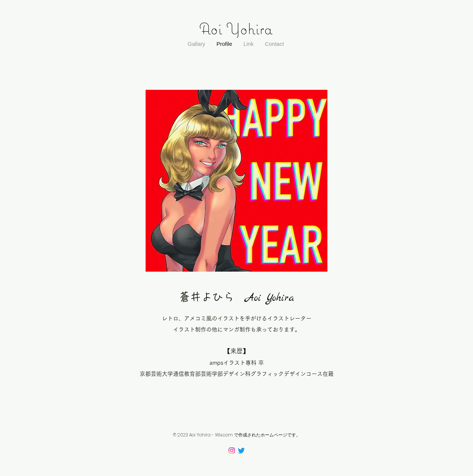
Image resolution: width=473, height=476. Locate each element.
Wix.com (224, 435)
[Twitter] (241, 450)
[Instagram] (232, 450)
